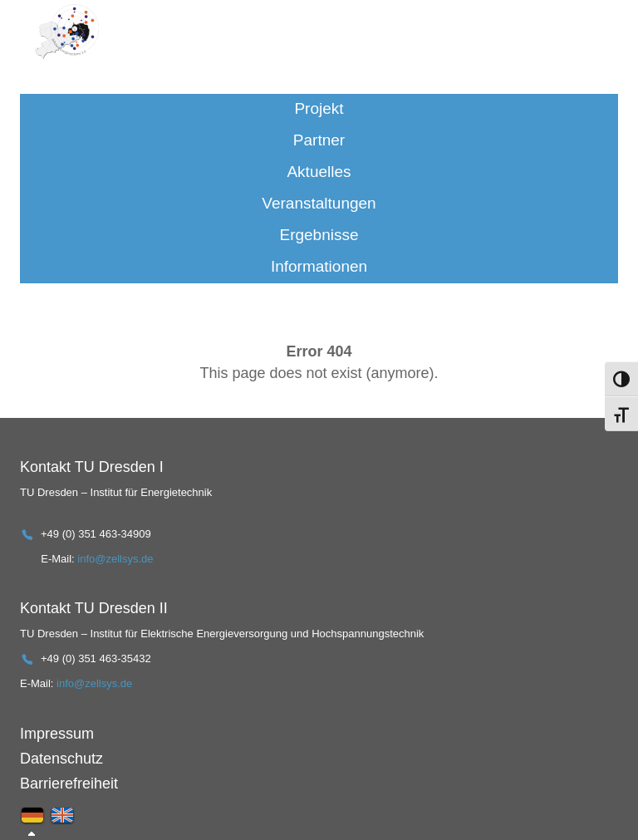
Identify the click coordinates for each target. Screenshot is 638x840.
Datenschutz (61, 759)
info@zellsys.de (115, 559)
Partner (319, 140)
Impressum (57, 734)
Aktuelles (319, 172)
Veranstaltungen (319, 203)
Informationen (319, 266)
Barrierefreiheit (69, 784)
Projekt (319, 108)
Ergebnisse (319, 235)
